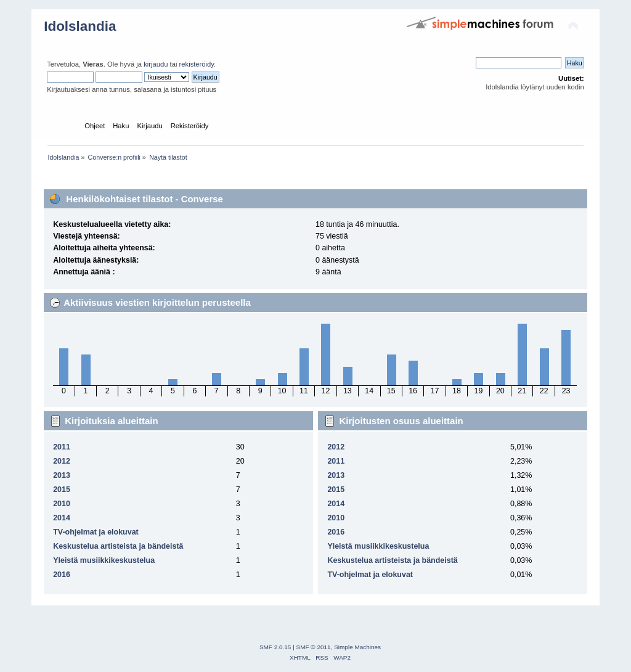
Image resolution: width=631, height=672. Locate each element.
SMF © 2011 (314, 647)
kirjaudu (156, 64)
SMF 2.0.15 (275, 647)
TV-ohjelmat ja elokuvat (96, 532)
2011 (62, 447)
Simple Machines (357, 647)
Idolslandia (80, 26)
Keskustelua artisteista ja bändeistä (118, 546)
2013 (62, 475)
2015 (62, 490)
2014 (62, 518)
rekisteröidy (197, 64)
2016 (62, 575)
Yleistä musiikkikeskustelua (104, 560)
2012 (62, 461)
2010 (62, 504)
